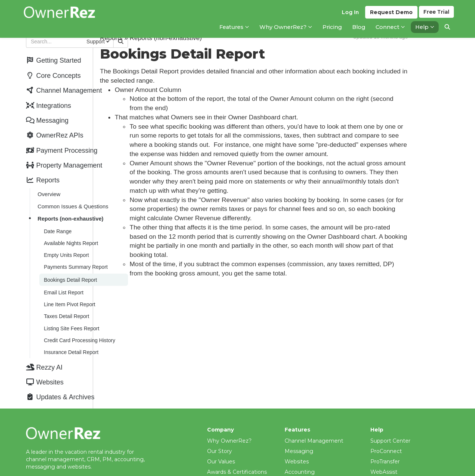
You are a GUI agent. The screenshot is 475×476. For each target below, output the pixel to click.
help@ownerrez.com (53, 459)
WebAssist (384, 448)
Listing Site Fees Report (71, 310)
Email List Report (63, 276)
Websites (297, 438)
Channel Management (314, 417)
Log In (349, 15)
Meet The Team (228, 469)
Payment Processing (312, 459)
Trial (436, 15)
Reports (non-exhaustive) (70, 208)
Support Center (390, 417)
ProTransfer (385, 438)
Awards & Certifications (237, 448)
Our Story (220, 427)
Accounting (300, 448)
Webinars (382, 469)
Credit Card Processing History (79, 321)
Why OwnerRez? (229, 417)
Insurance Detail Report (70, 332)
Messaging (299, 427)
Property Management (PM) (322, 469)
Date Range (57, 219)
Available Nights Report (70, 230)
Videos (379, 459)
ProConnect (386, 427)
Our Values (221, 438)
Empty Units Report (65, 241)
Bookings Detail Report (70, 264)
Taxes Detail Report (66, 298)
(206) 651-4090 (45, 467)
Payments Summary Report (75, 252)
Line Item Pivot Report (69, 287)
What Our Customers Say (240, 459)
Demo (390, 15)
